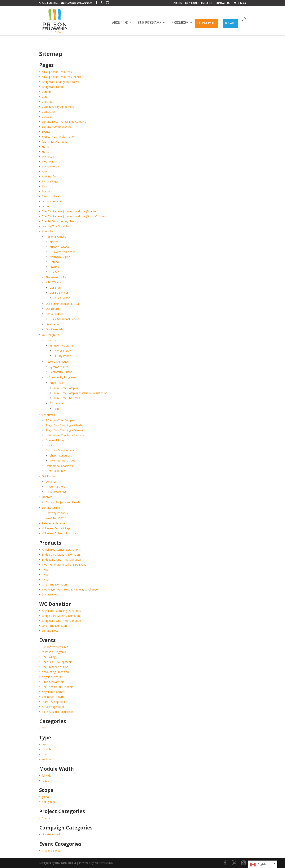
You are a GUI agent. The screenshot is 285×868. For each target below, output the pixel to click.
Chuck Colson (62, 298)
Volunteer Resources (62, 460)
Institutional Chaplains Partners (65, 435)
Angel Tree (56, 383)
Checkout (48, 102)
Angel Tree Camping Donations (61, 550)
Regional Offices (56, 237)
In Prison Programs (61, 345)
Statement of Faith (57, 277)
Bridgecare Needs (53, 87)
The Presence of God (55, 667)
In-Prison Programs (54, 652)
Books (50, 445)
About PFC (120, 23)
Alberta (54, 242)
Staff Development (54, 702)
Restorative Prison (61, 372)
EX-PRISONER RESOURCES (199, 3)
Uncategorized (51, 834)
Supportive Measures (55, 647)
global (46, 797)
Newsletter (53, 324)
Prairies (54, 267)
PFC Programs (51, 161)
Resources (180, 23)
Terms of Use (50, 196)
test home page (52, 201)
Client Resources (56, 471)
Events (46, 132)
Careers (47, 92)
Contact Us (49, 112)
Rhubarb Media (66, 863)
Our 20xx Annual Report (64, 319)
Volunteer (52, 482)
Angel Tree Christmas (67, 398)
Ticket (46, 569)
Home (46, 147)
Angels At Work (51, 677)
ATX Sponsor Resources (57, 72)
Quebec (54, 272)
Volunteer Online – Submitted (60, 533)
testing (46, 206)
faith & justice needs (55, 142)
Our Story (55, 288)
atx (44, 728)
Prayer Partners (55, 487)
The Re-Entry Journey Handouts (61, 221)
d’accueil (47, 117)
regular (46, 781)
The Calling (49, 657)
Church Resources (61, 455)
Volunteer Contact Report (58, 528)
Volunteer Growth (53, 697)
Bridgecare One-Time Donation (61, 560)
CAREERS (177, 3)
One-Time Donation (54, 584)
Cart (44, 97)
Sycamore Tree (59, 367)
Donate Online (51, 508)
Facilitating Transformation (59, 137)
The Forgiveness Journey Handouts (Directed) (70, 211)
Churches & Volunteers (60, 450)
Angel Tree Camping (66, 388)
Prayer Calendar (52, 851)
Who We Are (53, 282)
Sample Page (50, 181)
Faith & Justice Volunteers (58, 712)
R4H (44, 171)
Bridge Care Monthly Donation (61, 555)
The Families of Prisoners (58, 687)
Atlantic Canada (59, 247)
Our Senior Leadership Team (64, 304)
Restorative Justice (57, 362)
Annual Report (55, 314)
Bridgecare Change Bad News (60, 82)
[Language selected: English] (263, 864)
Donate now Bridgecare (57, 127)
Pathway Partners (57, 513)
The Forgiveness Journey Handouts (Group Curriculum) (76, 216)
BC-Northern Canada (63, 252)
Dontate (47, 497)
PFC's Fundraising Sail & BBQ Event (64, 565)
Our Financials (54, 329)
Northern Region (60, 257)
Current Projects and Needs (63, 502)
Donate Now (50, 594)
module (47, 749)
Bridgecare (56, 403)
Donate (230, 23)
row (44, 754)
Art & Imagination (53, 707)
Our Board (52, 309)
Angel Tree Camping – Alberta (64, 425)
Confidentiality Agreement (58, 107)
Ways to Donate (56, 518)
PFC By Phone (62, 356)
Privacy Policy (50, 166)
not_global (48, 802)
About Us (48, 231)
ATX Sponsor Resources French (61, 77)
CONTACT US (223, 3)
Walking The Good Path (57, 226)
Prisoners (52, 340)
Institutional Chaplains (59, 466)
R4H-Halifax (49, 176)
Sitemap (47, 191)
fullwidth (47, 776)
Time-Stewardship (53, 682)
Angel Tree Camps (53, 692)
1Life (56, 409)
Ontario (54, 262)
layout (46, 744)
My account (49, 156)
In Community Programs (61, 377)
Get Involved (206, 23)
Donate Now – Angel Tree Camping (64, 122)
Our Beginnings (59, 293)
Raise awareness (56, 491)
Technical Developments (57, 662)
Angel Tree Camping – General (65, 430)
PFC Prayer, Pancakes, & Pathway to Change (70, 589)
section (46, 759)
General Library (55, 440)
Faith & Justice (62, 351)
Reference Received (54, 523)
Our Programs (150, 23)
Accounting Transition (55, 672)
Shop (45, 186)
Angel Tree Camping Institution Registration (80, 393)
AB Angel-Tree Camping (61, 420)
